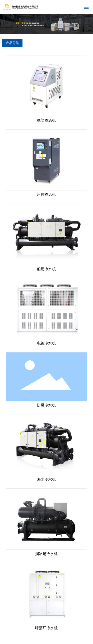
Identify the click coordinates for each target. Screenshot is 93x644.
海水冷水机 (46, 479)
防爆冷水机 (46, 405)
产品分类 (12, 43)
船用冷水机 (46, 269)
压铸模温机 (46, 195)
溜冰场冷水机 (46, 554)
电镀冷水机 (46, 343)
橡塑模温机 (46, 120)
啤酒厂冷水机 (46, 628)
